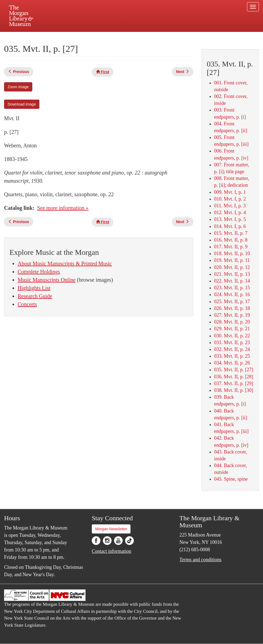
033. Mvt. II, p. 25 (232, 356)
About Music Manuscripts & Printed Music (65, 264)
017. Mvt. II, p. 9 (231, 247)
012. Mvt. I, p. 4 (230, 212)
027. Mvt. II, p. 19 (232, 315)
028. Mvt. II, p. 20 (232, 322)
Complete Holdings (39, 272)
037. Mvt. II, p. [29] (234, 383)
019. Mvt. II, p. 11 (232, 260)
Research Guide (35, 296)
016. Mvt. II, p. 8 (231, 240)
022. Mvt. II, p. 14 (232, 281)
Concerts (27, 304)
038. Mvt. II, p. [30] (234, 390)
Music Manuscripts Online (47, 280)
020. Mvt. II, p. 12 (232, 267)
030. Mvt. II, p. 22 (232, 336)
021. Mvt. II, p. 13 (232, 274)
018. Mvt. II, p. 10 (232, 253)
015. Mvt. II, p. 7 (231, 233)
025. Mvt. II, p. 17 (232, 302)
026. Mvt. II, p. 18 (232, 308)
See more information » (63, 208)
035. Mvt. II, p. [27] (234, 370)
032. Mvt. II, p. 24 (232, 349)
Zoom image (18, 87)
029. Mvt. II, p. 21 (232, 329)
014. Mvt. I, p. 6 (230, 226)
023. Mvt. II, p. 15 (232, 288)
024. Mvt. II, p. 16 (232, 294)
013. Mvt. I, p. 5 (230, 219)
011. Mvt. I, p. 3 (230, 206)
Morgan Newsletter (111, 529)
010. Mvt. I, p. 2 (230, 199)
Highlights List (34, 288)
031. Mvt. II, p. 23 (232, 342)
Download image (22, 104)
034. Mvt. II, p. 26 (232, 363)
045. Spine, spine (231, 479)
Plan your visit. (67, 36)
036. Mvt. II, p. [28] (234, 377)
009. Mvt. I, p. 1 (230, 192)
